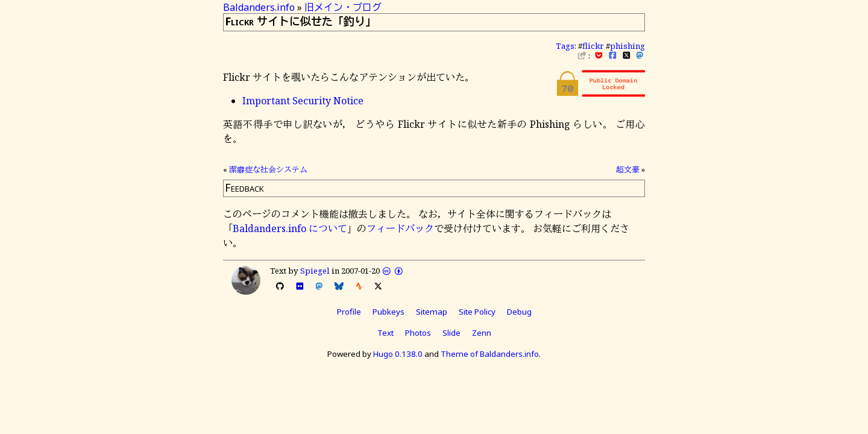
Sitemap (432, 312)
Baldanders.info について (290, 228)
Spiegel (315, 271)
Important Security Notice (303, 101)
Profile (349, 312)
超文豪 (628, 169)
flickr (593, 46)
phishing (627, 46)
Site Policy (477, 312)
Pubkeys (388, 312)
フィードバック (400, 228)
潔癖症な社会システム (268, 169)
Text (385, 333)
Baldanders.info (259, 7)
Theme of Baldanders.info (490, 354)
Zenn (482, 333)
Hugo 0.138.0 (398, 354)
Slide (451, 333)
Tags (565, 46)
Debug (519, 312)
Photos (418, 333)
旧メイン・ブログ (343, 7)
